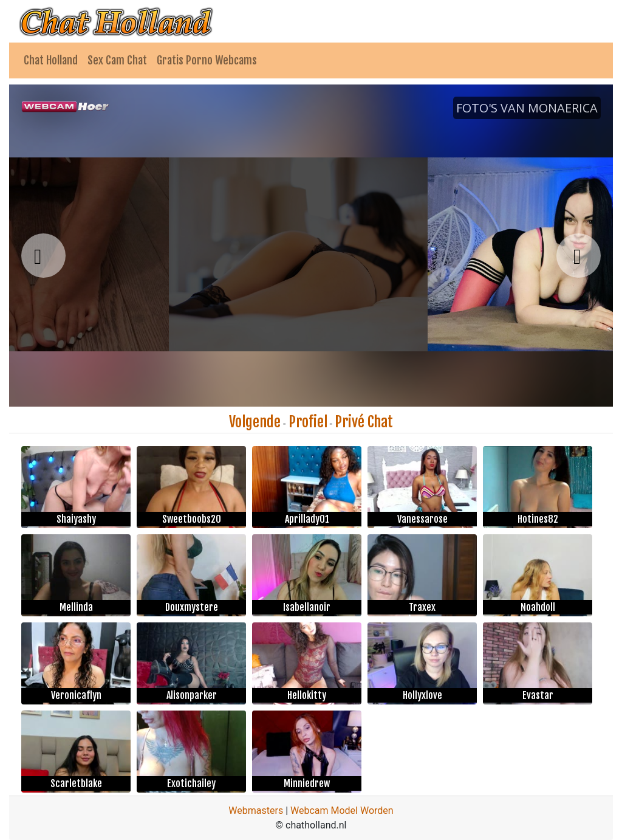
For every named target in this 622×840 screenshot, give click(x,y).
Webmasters (256, 811)
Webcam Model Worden (342, 811)
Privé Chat (364, 422)
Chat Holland (51, 60)
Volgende (255, 422)
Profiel (308, 422)
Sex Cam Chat (117, 60)
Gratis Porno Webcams (207, 60)
